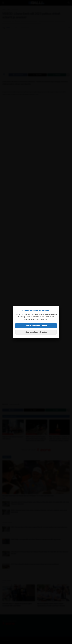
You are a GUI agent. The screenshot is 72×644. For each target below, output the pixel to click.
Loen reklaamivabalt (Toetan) (36, 326)
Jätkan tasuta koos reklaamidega (36, 332)
